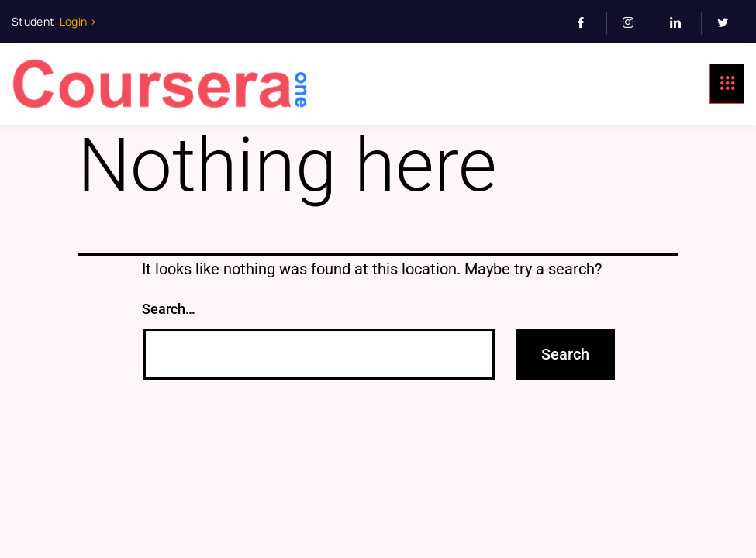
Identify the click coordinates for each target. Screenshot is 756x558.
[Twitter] (729, 23)
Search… (169, 309)
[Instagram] (635, 23)
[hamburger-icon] (727, 84)
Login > (78, 21)
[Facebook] (587, 23)
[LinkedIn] (682, 23)
